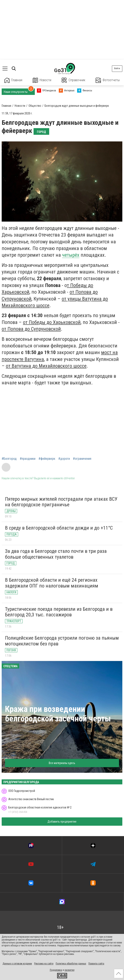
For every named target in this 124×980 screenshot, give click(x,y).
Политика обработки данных (71, 964)
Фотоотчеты (108, 80)
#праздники (28, 459)
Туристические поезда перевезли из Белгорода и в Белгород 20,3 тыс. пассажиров (59, 612)
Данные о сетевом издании (17, 964)
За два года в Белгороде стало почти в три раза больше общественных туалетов (56, 554)
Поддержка (56, 970)
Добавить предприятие (62, 822)
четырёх (71, 255)
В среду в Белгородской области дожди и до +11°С (59, 528)
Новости (42, 80)
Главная (13, 80)
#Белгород (9, 459)
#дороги (64, 459)
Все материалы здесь (62, 763)
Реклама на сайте (44, 964)
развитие (70, 970)
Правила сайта (96, 964)
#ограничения (82, 459)
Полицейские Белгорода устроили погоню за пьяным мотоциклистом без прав (62, 641)
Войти (117, 68)
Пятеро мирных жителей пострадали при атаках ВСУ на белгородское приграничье (61, 502)
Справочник (73, 80)
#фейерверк (47, 459)
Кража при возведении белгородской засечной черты (58, 714)
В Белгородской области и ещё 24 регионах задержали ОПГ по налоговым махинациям (52, 583)
